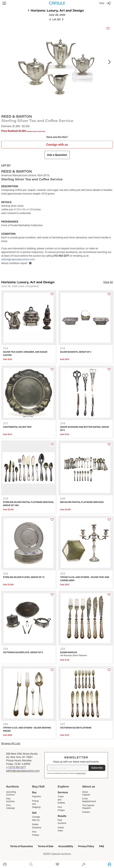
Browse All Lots (11, 743)
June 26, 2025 (57, 15)
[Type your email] (68, 768)
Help (102, 3)
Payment (36, 796)
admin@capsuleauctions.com (18, 259)
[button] (4, 3)
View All (108, 282)
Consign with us (57, 144)
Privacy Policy (81, 773)
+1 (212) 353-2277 (16, 767)
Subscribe (97, 768)
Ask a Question (57, 155)
